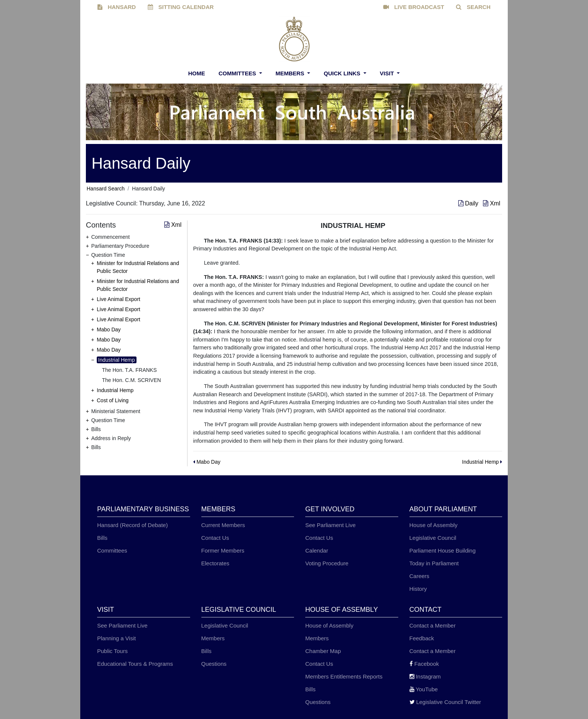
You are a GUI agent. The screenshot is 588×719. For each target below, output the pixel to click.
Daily (469, 203)
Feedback (422, 638)
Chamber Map (323, 651)
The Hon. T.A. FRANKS (129, 370)
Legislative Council (433, 538)
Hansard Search (106, 189)
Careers (419, 576)
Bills (102, 538)
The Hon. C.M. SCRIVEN (131, 380)
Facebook (424, 664)
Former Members (223, 550)
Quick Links (343, 73)
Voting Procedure (327, 563)
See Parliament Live (330, 525)
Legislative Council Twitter (445, 702)
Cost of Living (113, 400)
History (418, 589)
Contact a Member (433, 625)
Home (197, 73)
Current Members (223, 525)
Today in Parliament (434, 563)
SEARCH (473, 7)
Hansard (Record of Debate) (132, 525)
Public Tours (112, 651)
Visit (388, 73)
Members (291, 73)
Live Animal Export (118, 299)
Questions (214, 664)
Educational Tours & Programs (135, 664)
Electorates (215, 563)
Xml (492, 203)
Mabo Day (109, 330)
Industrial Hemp (117, 360)
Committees (238, 73)
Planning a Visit (116, 638)
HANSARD (117, 7)
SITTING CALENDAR (181, 7)
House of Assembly (433, 525)
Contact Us (215, 538)
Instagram (425, 676)
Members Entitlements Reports (344, 676)
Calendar (317, 550)
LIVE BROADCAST (414, 7)
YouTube (424, 689)
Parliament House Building (443, 550)
